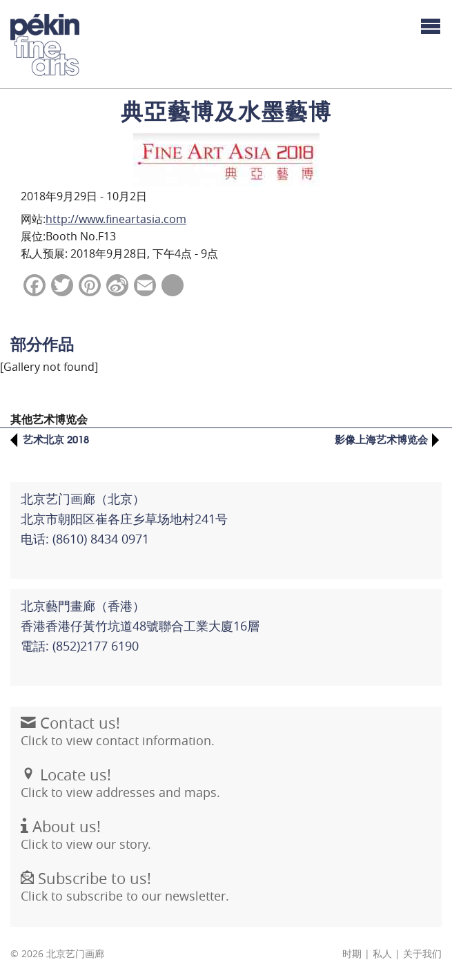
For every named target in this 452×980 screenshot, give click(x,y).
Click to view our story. (86, 843)
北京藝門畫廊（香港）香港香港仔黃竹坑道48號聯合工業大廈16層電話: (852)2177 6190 (140, 626)
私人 (382, 954)
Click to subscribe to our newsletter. (125, 894)
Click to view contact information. (118, 739)
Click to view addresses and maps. (120, 791)
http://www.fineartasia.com (116, 219)
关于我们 (422, 954)
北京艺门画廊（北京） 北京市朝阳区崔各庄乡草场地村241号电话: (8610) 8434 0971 (124, 519)
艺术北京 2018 (56, 439)
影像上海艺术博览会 (381, 439)
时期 (352, 954)
